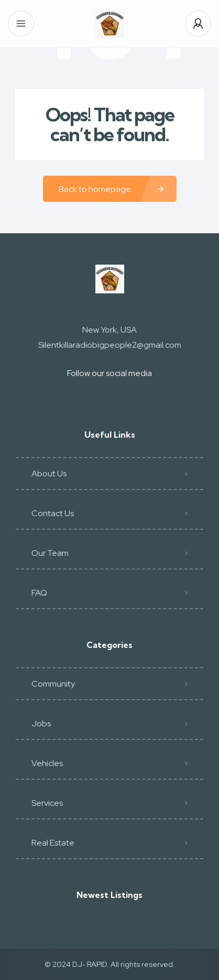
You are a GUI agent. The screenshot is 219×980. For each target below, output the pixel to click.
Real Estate (53, 843)
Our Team (50, 553)
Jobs (41, 723)
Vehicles (47, 763)
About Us (49, 474)
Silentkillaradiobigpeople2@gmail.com (110, 345)
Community (53, 684)
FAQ (39, 593)
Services (47, 803)
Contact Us (53, 513)
